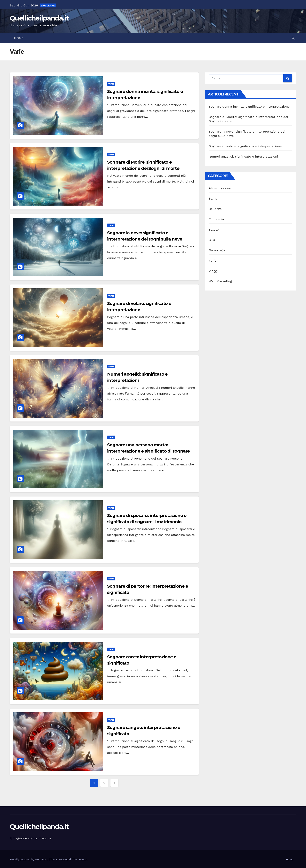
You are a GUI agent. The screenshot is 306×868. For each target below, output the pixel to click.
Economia (216, 219)
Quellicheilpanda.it (39, 18)
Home (19, 38)
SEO (212, 240)
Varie (111, 84)
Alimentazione (220, 188)
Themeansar (80, 860)
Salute (214, 229)
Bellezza (215, 209)
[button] (293, 38)
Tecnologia (217, 250)
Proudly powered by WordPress (29, 860)
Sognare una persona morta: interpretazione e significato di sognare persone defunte (148, 451)
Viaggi (213, 271)
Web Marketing (220, 281)
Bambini (215, 198)
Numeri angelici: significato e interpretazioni (243, 156)
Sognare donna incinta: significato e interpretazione (249, 106)
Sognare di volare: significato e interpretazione (245, 146)
